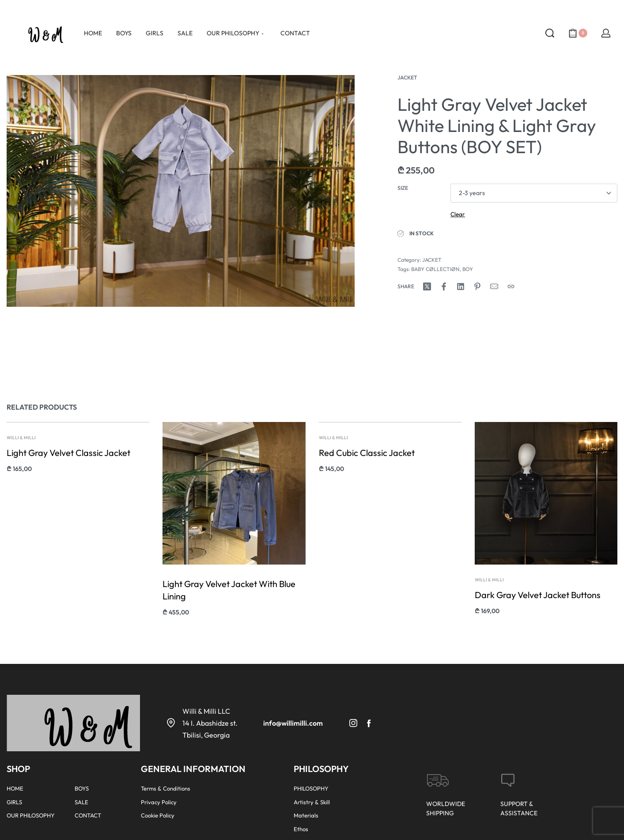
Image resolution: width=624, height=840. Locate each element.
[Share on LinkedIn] (461, 286)
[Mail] (494, 286)
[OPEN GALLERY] (181, 191)
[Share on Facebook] (444, 286)
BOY (468, 269)
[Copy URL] (511, 286)
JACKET (407, 77)
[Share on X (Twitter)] (427, 286)
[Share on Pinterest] (477, 286)
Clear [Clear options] (458, 214)
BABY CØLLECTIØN (435, 269)
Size (403, 188)
